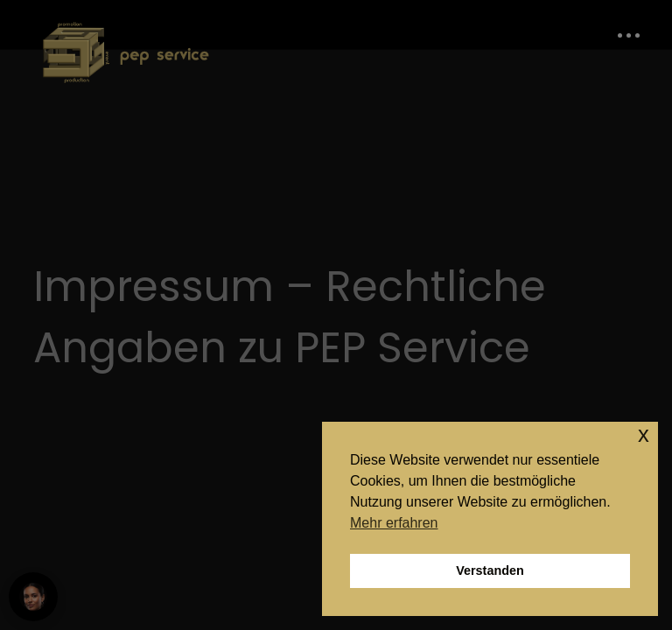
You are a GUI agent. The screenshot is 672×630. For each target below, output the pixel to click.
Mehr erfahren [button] (394, 523)
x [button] (644, 434)
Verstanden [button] (490, 570)
